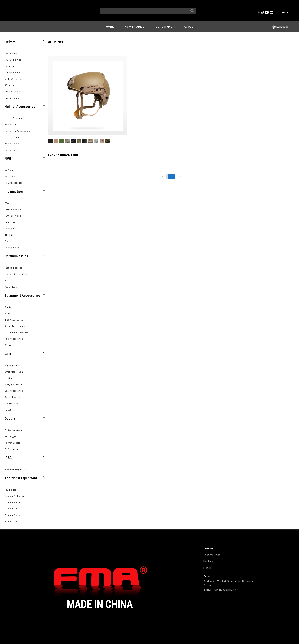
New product (134, 27)
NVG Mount (10, 177)
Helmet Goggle (12, 443)
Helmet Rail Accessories (17, 131)
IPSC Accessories (14, 320)
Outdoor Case (12, 509)
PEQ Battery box (13, 216)
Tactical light (11, 222)
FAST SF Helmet (13, 60)
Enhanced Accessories (16, 333)
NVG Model (10, 170)
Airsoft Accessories (15, 326)
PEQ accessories (13, 210)
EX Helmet (10, 66)
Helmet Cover (12, 150)
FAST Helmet (11, 54)
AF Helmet (10, 85)
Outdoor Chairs (12, 515)
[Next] (180, 177)
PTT (7, 281)
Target (8, 410)
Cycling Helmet (12, 98)
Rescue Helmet (13, 92)
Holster (8, 378)
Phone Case (11, 522)
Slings (8, 345)
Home (110, 27)
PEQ (7, 203)
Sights (8, 307)
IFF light (9, 235)
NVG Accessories (13, 183)
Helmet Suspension (15, 118)
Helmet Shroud (12, 137)
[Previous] (163, 177)
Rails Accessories (14, 339)
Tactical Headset (13, 268)
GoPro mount (12, 449)
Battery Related (12, 397)
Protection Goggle (14, 430)
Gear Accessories (14, 391)
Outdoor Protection (15, 496)
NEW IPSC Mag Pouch (16, 469)
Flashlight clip (12, 248)
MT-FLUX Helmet (13, 79)
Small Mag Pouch (14, 372)
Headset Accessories (16, 274)
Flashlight (10, 229)
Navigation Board (13, 385)
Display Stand (11, 404)
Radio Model (11, 287)
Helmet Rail (10, 125)
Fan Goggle (10, 436)
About (188, 27)
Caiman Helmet (13, 73)
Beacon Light (11, 241)
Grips (7, 314)
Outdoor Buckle (13, 502)
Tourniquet (10, 490)
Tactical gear (166, 26)
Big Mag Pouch (12, 366)
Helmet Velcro (12, 144)
